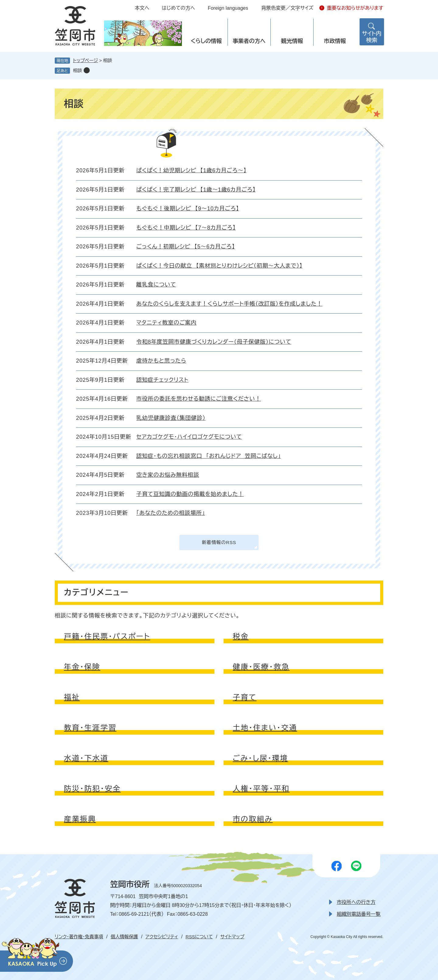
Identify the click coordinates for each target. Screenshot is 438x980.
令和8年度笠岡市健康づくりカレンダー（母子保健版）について (214, 342)
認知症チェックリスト (162, 380)
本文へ (142, 8)
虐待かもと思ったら (161, 361)
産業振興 (80, 819)
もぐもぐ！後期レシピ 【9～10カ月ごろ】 (188, 209)
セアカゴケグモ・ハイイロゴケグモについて (189, 437)
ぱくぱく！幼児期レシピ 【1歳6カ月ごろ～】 (191, 170)
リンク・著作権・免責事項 (79, 937)
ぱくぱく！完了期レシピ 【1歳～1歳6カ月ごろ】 (196, 190)
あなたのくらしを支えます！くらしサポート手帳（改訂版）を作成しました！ (229, 304)
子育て (245, 697)
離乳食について (156, 285)
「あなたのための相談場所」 (171, 513)
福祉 (72, 697)
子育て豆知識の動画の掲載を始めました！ (190, 494)
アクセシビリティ (162, 937)
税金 (241, 636)
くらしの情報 (206, 41)
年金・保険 (82, 667)
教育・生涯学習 (90, 728)
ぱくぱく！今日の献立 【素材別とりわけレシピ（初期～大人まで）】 (219, 266)
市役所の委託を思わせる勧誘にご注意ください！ (199, 399)
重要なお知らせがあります (355, 8)
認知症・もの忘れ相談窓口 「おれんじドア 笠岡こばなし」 (209, 456)
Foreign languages (228, 8)
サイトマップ (232, 937)
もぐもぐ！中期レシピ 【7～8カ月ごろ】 (186, 228)
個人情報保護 (124, 937)
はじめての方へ (178, 8)
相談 (78, 70)
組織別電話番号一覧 (359, 914)
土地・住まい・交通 (265, 728)
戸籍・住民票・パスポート (107, 636)
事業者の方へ (249, 41)
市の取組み (253, 819)
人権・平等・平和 (261, 789)
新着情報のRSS (219, 542)
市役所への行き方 (356, 902)
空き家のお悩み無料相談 (168, 475)
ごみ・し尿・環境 (260, 758)
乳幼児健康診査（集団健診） (171, 418)
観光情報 (292, 41)
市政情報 (335, 41)
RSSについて (199, 937)
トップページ (85, 60)
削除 (87, 70)
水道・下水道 (86, 758)
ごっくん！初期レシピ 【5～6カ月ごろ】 (186, 247)
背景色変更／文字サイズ (287, 8)
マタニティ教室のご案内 (166, 323)
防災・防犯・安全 (92, 789)
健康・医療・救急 (261, 667)
